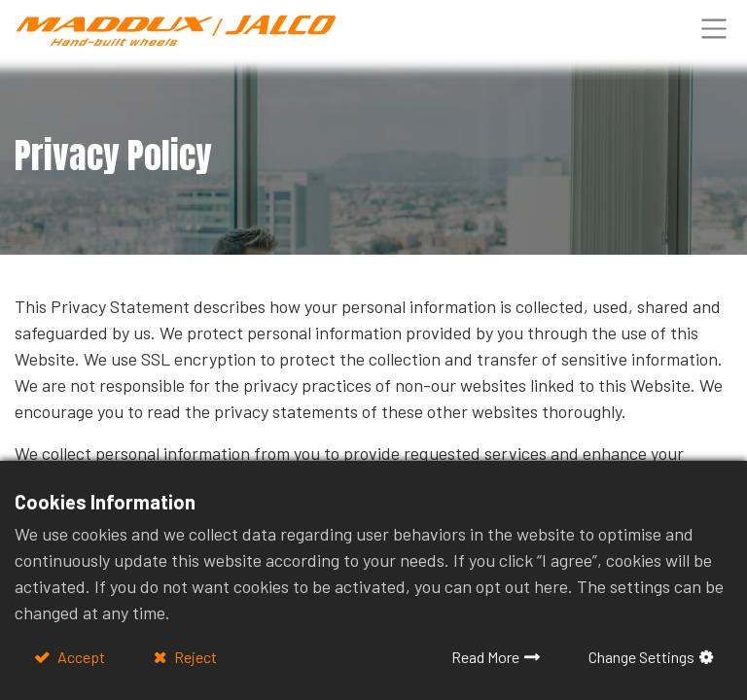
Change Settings (641, 657)
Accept (80, 657)
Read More (485, 657)
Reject (194, 657)
